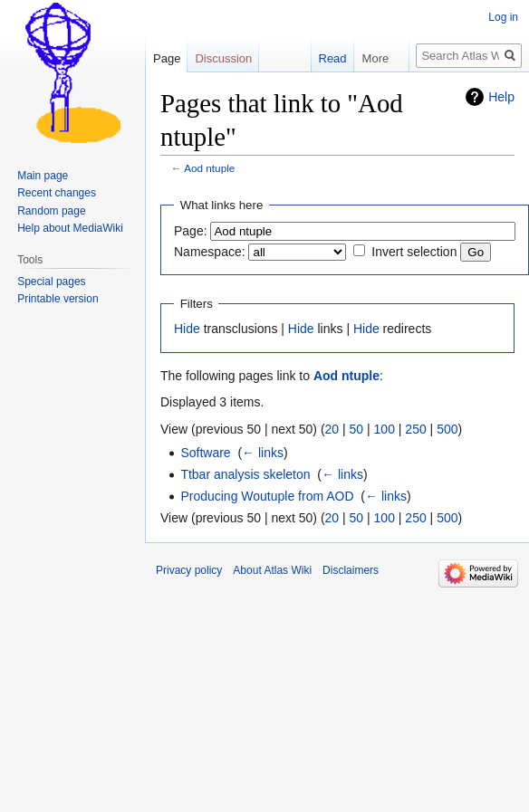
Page (167, 58)
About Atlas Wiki (272, 570)
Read (324, 58)
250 (415, 429)
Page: (191, 231)
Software (205, 453)
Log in (503, 17)
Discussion (223, 58)
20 (332, 429)
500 (447, 429)
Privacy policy (189, 570)
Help (501, 97)
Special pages (51, 282)
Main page (43, 176)
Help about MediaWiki (70, 228)
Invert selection (414, 252)
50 (357, 429)
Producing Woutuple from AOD (267, 496)
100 (385, 429)
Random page (51, 211)
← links (263, 453)
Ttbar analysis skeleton (245, 474)
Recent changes (57, 193)
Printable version (58, 299)
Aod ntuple (209, 168)
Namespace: (210, 252)
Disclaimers (351, 570)
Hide (187, 329)
